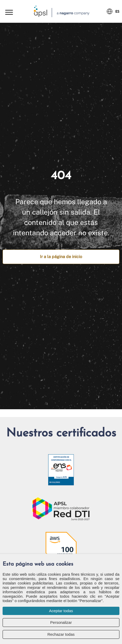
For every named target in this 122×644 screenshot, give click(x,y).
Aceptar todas (61, 611)
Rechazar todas (61, 634)
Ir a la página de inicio (61, 257)
